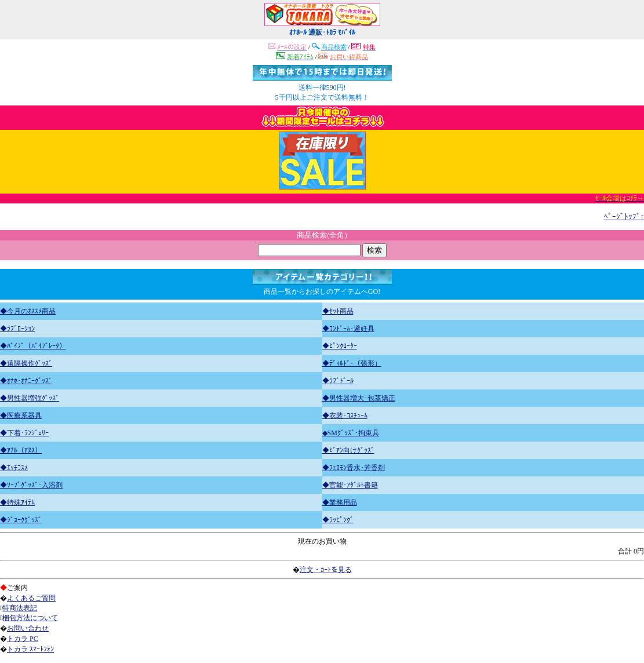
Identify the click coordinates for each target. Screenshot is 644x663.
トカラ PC (23, 639)
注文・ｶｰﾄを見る (326, 570)
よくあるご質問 (31, 598)
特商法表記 (20, 608)
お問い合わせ (28, 628)
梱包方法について (30, 618)
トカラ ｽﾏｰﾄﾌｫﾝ (30, 649)
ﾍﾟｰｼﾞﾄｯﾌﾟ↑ (624, 216)
